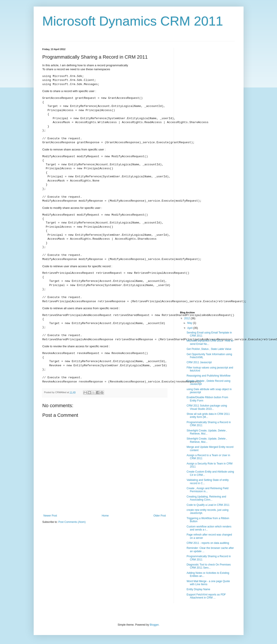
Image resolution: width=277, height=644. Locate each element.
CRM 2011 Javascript (199, 362)
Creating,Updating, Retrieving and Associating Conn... (206, 498)
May (190, 323)
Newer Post (50, 516)
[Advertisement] (207, 75)
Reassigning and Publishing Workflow (208, 376)
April (190, 328)
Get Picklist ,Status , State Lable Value (209, 349)
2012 (187, 318)
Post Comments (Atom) (72, 522)
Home (105, 516)
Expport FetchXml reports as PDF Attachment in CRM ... (206, 596)
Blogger (154, 625)
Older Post (160, 516)
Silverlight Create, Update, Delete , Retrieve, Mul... (207, 432)
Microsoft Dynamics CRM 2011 (133, 21)
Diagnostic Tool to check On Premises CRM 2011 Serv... (209, 566)
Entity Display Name (198, 589)
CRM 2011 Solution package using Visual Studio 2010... (207, 407)
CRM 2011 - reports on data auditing (208, 543)
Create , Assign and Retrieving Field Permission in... (207, 490)
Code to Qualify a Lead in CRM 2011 (208, 505)
